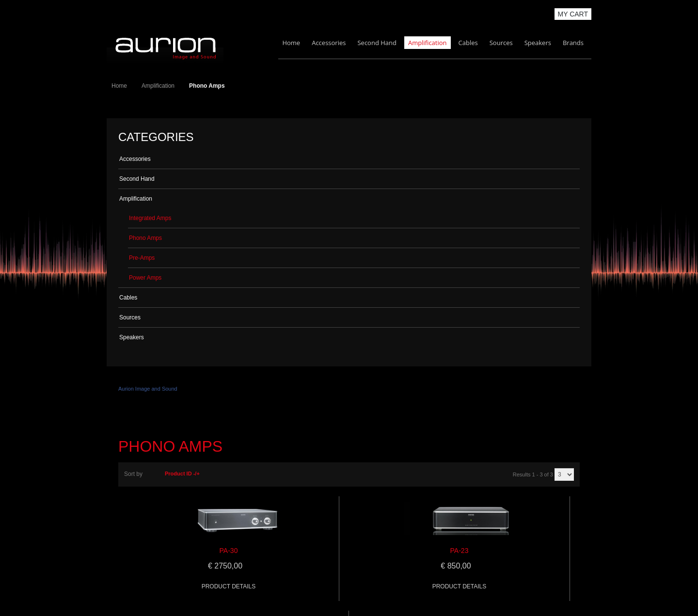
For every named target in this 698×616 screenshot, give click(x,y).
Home (291, 43)
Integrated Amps (150, 218)
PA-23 (460, 551)
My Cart (573, 14)
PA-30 (229, 551)
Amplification (428, 43)
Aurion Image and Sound (148, 389)
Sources (501, 43)
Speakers (538, 43)
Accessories (329, 43)
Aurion (165, 47)
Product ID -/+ (182, 474)
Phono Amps (145, 238)
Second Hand (377, 43)
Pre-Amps (142, 258)
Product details (229, 586)
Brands (573, 43)
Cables (468, 43)
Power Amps (145, 278)
